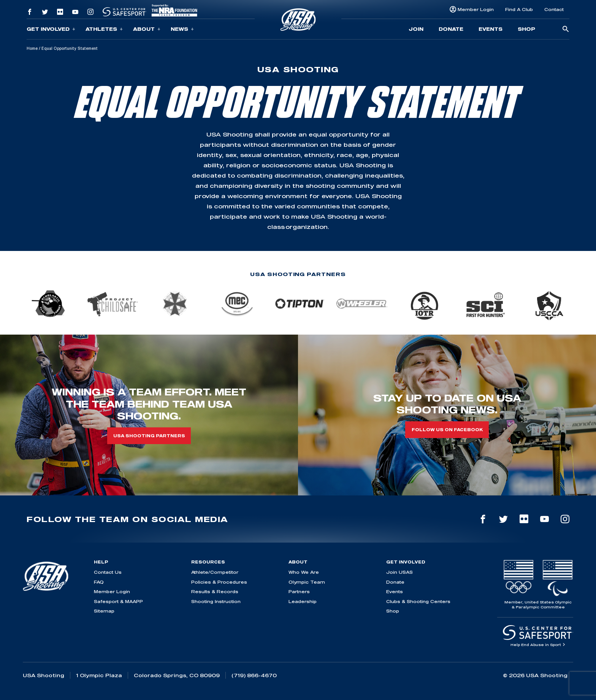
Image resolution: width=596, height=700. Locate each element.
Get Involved (51, 29)
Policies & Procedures (219, 582)
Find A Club (519, 9)
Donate (451, 29)
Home (32, 48)
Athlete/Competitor (215, 572)
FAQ (99, 582)
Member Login (476, 9)
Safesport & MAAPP (118, 601)
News (182, 29)
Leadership (303, 601)
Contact (554, 9)
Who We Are (304, 572)
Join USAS (399, 572)
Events (491, 29)
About (147, 29)
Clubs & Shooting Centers (418, 601)
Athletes (104, 29)
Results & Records (215, 591)
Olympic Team (307, 582)
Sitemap (104, 611)
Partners (299, 591)
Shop (526, 29)
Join (416, 29)
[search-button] (566, 29)
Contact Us (108, 572)
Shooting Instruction (216, 601)
